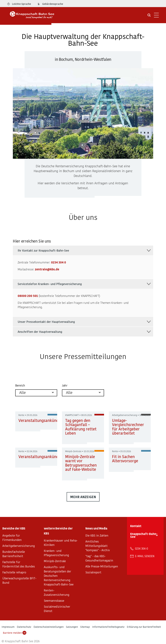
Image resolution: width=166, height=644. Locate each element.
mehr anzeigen (83, 497)
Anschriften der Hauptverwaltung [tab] (40, 332)
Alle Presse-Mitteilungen (102, 566)
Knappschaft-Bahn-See (144, 535)
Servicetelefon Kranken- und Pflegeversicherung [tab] (50, 284)
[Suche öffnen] (149, 16)
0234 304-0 (142, 548)
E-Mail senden (145, 556)
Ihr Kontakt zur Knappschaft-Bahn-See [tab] (43, 250)
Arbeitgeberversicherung (19, 546)
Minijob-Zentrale (55, 561)
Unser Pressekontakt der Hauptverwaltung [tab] (46, 322)
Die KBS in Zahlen (97, 535)
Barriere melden (15, 633)
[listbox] (36, 393)
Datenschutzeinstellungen (49, 627)
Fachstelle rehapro (14, 572)
